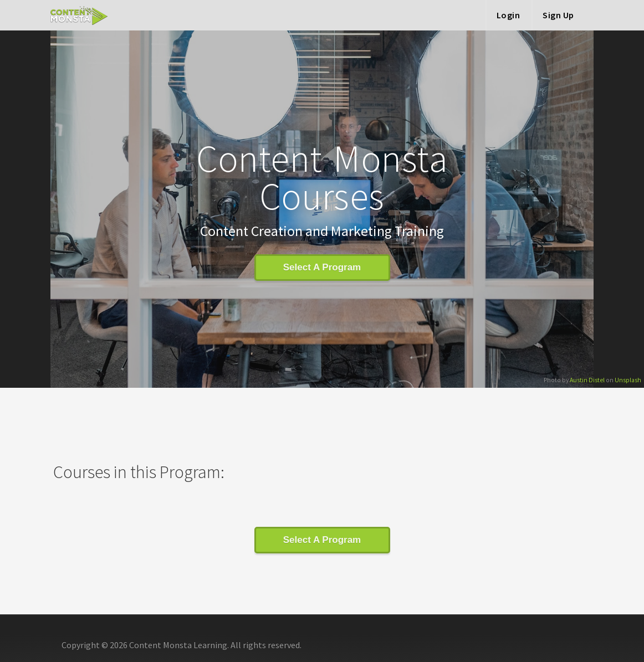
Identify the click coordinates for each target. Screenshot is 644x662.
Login (508, 15)
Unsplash (628, 380)
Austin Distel (587, 380)
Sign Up (558, 15)
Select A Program (322, 267)
